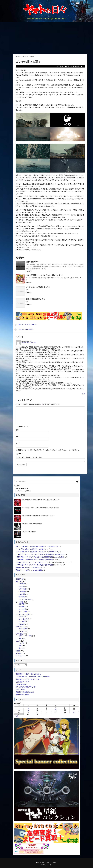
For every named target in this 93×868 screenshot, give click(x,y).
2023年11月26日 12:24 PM (29, 343)
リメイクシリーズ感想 (23, 614)
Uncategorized (20, 656)
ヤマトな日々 (48, 865)
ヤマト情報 (19, 602)
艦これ (21, 648)
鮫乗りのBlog (20, 689)
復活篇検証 (22, 597)
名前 (17, 430)
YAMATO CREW (21, 684)
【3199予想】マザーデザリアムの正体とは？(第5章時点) (40, 508)
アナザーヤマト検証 (25, 599)
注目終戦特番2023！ (33, 262)
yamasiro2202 (53, 547)
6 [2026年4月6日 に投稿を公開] (19, 709)
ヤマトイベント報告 (25, 636)
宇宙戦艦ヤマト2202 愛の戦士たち (28, 679)
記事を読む (29, 271)
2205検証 (22, 584)
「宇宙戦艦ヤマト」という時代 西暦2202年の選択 (33, 677)
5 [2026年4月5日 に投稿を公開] (74, 707)
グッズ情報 (22, 609)
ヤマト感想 (22, 622)
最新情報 (22, 604)
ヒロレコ (22, 631)
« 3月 (16, 716)
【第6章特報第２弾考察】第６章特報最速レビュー (38, 516)
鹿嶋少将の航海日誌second (25, 692)
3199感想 (22, 616)
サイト (18, 443)
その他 (72, 66)
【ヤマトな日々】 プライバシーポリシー (46, 862)
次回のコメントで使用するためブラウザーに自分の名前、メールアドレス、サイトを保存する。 (49, 450)
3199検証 (22, 586)
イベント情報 (23, 612)
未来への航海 (23, 629)
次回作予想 (19, 579)
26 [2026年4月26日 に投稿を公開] (74, 712)
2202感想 (22, 624)
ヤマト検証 (22, 589)
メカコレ (22, 643)
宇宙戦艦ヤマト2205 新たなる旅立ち (28, 674)
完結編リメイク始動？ (29, 532)
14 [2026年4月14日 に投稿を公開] (28, 711)
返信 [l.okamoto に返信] (83, 394)
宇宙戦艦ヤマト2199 (23, 682)
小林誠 (21, 638)
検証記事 (19, 582)
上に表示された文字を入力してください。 (29, 457)
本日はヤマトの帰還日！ (24, 330)
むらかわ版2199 (24, 619)
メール (18, 437)
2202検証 (22, 592)
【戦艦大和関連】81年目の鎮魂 (32, 524)
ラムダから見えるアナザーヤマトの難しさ (30, 562)
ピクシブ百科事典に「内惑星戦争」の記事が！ (31, 547)
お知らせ (19, 653)
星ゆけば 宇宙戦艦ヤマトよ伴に (26, 687)
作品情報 (22, 607)
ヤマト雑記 (19, 634)
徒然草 (77, 66)
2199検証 (22, 594)
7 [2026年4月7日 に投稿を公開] (28, 709)
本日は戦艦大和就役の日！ (35, 299)
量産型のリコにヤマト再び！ (26, 325)
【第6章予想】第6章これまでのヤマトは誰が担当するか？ (41, 500)
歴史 (68, 66)
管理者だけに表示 (23, 427)
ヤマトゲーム (20, 627)
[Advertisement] (46, 38)
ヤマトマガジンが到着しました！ (38, 287)
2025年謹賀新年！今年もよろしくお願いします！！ (45, 275)
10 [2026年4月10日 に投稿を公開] (56, 709)
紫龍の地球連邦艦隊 (22, 695)
